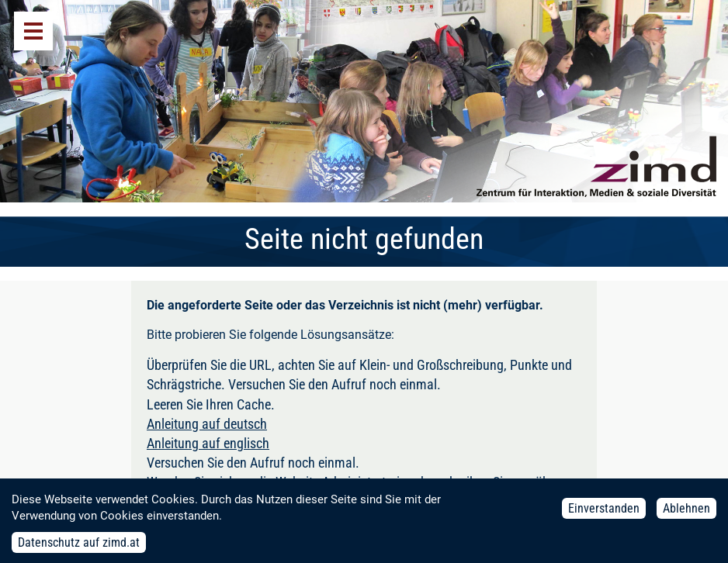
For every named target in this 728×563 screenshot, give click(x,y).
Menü (33, 31)
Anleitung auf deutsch (207, 424)
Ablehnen (686, 512)
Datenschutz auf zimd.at (79, 546)
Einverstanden (604, 512)
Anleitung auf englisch (208, 443)
